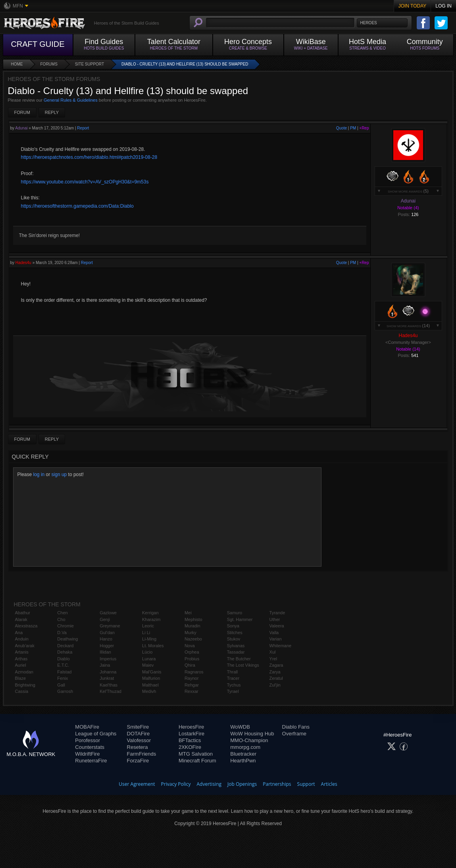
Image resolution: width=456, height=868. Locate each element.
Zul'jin (275, 685)
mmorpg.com (245, 747)
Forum (22, 112)
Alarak (21, 619)
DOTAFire (139, 734)
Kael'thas (109, 685)
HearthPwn (243, 761)
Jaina (105, 665)
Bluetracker (243, 754)
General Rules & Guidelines (71, 100)
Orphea (192, 652)
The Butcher (239, 659)
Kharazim (151, 619)
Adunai (21, 128)
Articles (329, 784)
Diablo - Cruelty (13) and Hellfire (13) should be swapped (185, 64)
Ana (19, 633)
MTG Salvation (196, 754)
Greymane (110, 626)
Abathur (23, 613)
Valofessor (139, 740)
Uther (275, 619)
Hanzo (106, 639)
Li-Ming (149, 639)
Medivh (149, 691)
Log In (443, 6)
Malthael (150, 685)
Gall (61, 685)
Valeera (277, 626)
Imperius (108, 659)
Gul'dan (107, 633)
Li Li (146, 633)
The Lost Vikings (243, 665)
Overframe (294, 734)
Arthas (21, 659)
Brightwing (25, 685)
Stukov (234, 639)
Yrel (273, 659)
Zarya (275, 672)
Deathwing (67, 639)
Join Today (413, 6)
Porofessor (88, 740)
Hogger (107, 646)
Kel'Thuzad (111, 691)
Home (17, 64)
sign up (59, 475)
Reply (52, 112)
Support (306, 784)
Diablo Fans (296, 727)
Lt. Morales (153, 646)
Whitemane (281, 646)
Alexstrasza (26, 626)
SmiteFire (138, 727)
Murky (190, 633)
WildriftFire (87, 754)
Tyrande (277, 613)
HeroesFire (191, 727)
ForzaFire (138, 761)
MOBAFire (87, 727)
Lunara (149, 659)
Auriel (21, 665)
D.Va (62, 633)
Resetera (138, 747)
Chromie (65, 626)
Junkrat (107, 678)
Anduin (22, 639)
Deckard (65, 646)
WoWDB (240, 727)
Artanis (22, 652)
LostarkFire (191, 734)
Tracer (233, 678)
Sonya (233, 626)
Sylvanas (236, 646)
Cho (61, 619)
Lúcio (147, 652)
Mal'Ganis (152, 672)
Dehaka (65, 652)
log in (39, 475)
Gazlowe (108, 613)
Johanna (108, 672)
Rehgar (192, 685)
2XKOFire (190, 747)
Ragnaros (194, 672)
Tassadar (236, 652)
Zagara (276, 665)
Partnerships (277, 784)
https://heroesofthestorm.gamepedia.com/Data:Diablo (77, 206)
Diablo (63, 659)
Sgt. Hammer (240, 619)
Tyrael (233, 691)
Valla (274, 633)
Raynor (191, 678)
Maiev (148, 665)
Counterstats (90, 747)
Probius (192, 659)
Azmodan (24, 672)
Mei (188, 613)
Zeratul (276, 678)
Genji (105, 619)
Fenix (63, 678)
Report (83, 128)
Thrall (233, 672)
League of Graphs (96, 734)
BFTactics (190, 740)
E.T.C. (63, 665)
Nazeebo (193, 639)
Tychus (234, 685)
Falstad (64, 672)
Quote (342, 128)
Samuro (235, 613)
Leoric (148, 626)
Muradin (192, 626)
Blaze (21, 678)
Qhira (190, 665)
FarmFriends (142, 754)
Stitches (235, 633)
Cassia (22, 691)
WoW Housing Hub (252, 734)
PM (353, 128)
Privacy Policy (176, 784)
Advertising (209, 784)
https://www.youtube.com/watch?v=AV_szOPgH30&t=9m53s (85, 182)
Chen (62, 613)
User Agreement (137, 784)
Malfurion (151, 678)
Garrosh (65, 691)
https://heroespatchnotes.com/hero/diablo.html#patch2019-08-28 (89, 157)
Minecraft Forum (197, 761)
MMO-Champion (249, 740)
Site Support (89, 64)
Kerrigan (150, 613)
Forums (49, 64)
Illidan (105, 652)
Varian (276, 639)
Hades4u (23, 263)
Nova (190, 646)
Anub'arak (25, 646)
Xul (273, 652)
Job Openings (242, 784)
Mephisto (193, 619)
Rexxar (191, 691)
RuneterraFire (91, 761)
